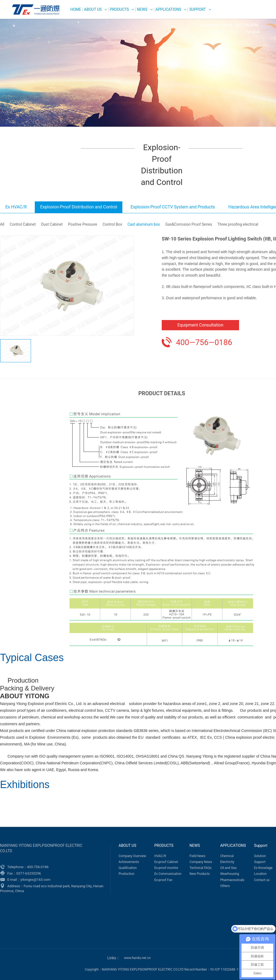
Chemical (227, 856)
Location (260, 874)
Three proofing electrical (238, 224)
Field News (197, 856)
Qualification (128, 868)
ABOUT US (93, 9)
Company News (201, 862)
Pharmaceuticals (232, 880)
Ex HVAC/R (16, 207)
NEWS (142, 9)
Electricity (227, 862)
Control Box (112, 224)
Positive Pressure (82, 224)
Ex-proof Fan (163, 880)
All (2, 224)
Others (225, 886)
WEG (34, 9)
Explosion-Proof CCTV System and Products (173, 207)
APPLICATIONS (168, 9)
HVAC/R (160, 856)
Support (197, 9)
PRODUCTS (119, 9)
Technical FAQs (201, 868)
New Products (200, 874)
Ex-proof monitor (166, 868)
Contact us (262, 880)
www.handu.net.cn (137, 958)
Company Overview (132, 856)
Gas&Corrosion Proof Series (189, 224)
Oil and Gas (228, 868)
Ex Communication (168, 874)
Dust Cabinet (52, 224)
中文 (234, 32)
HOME (76, 9)
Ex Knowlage (263, 868)
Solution (260, 856)
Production (126, 874)
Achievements (129, 862)
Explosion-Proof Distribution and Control (79, 207)
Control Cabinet (23, 224)
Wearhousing (230, 874)
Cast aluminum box (144, 224)
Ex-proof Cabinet (166, 862)
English (217, 32)
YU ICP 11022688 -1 (225, 969)
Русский (253, 32)
